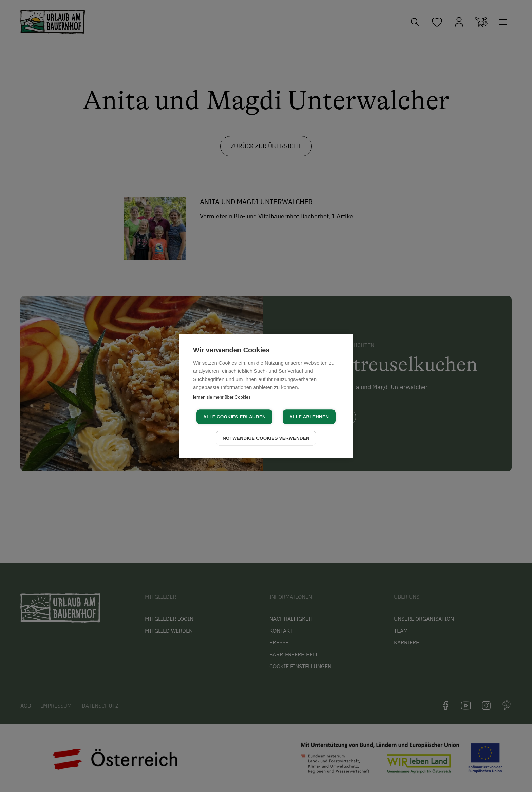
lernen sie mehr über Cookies (222, 397)
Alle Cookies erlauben (234, 417)
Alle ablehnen (309, 417)
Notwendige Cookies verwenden (266, 438)
